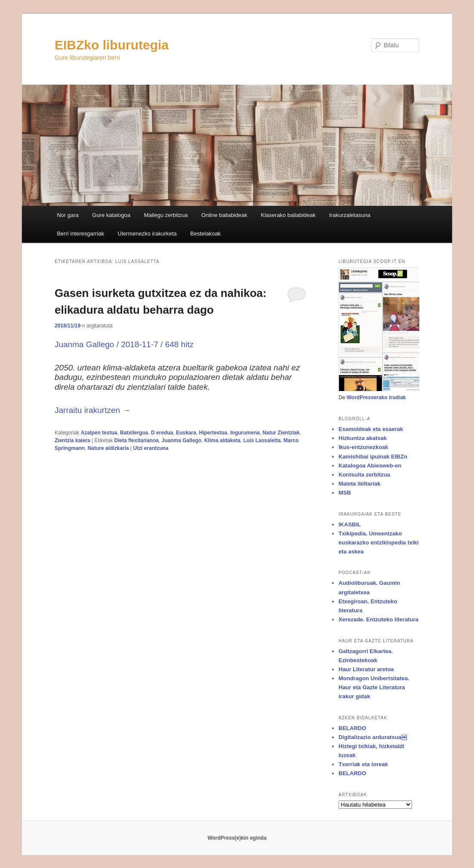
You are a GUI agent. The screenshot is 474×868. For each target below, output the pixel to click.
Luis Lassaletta (262, 440)
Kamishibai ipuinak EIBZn (373, 457)
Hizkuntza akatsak (363, 438)
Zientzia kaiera (72, 440)
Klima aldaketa (222, 440)
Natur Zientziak (281, 433)
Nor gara (68, 215)
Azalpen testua (99, 433)
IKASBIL (350, 524)
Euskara (186, 433)
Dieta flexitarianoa (137, 440)
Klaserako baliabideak (288, 215)
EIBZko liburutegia (112, 45)
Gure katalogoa (111, 215)
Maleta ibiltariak (360, 484)
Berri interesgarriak (80, 234)
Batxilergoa (134, 433)
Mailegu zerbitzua (166, 215)
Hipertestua (213, 433)
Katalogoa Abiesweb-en (370, 466)
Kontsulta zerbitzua (364, 475)
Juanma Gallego (182, 440)
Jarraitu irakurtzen (92, 410)
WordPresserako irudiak (376, 397)
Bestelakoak (205, 234)
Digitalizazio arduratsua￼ (373, 737)
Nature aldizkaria (108, 448)
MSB (345, 493)
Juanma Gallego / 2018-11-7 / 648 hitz (124, 344)
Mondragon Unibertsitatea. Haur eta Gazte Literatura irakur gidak (374, 687)
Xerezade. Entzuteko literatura (379, 619)
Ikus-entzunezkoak (363, 447)
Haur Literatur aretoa (366, 669)
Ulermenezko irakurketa (147, 234)
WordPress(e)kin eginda (237, 838)
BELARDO (352, 728)
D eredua (162, 433)
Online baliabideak (224, 215)
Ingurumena (245, 433)
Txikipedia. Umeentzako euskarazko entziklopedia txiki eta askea (379, 542)
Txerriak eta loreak (363, 764)
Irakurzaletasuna (350, 215)
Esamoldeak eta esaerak (371, 429)
